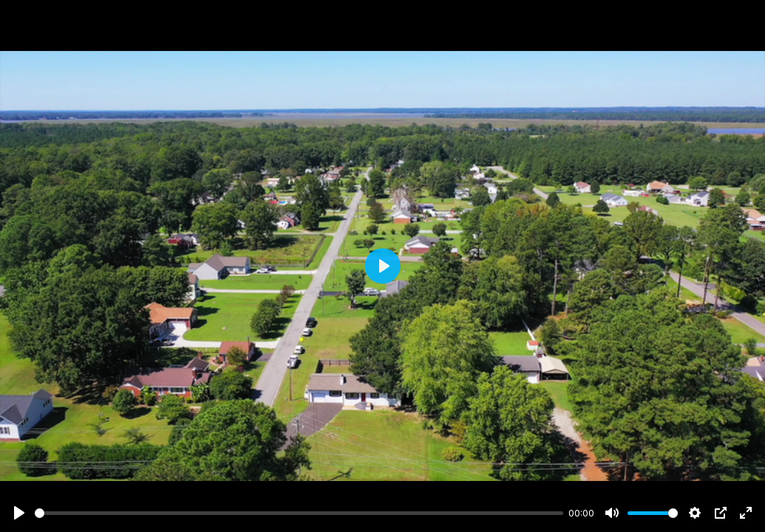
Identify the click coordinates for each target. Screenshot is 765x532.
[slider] (299, 513)
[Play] (19, 513)
